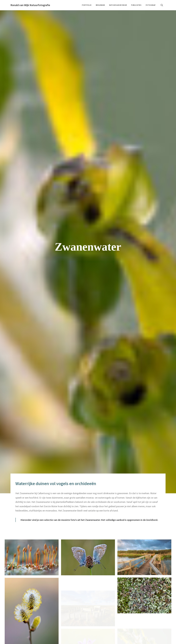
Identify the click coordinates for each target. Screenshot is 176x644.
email (118, 545)
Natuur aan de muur (118, 5)
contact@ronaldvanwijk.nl (23, 605)
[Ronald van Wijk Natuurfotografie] (30, 5)
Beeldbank (100, 5)
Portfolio (87, 5)
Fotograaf (151, 5)
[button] (163, 5)
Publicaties (136, 5)
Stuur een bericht (126, 622)
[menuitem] (87, 5)
